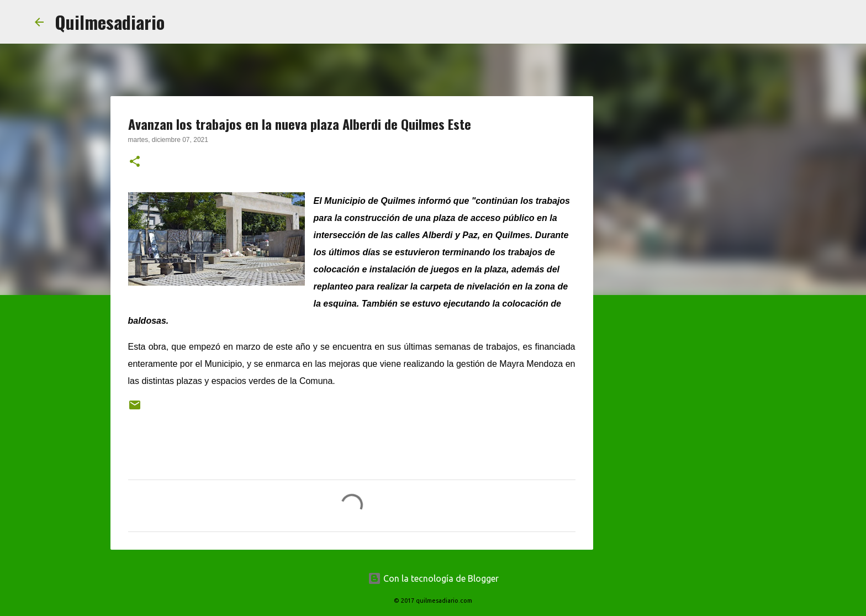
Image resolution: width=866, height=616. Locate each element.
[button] (135, 162)
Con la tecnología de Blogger (433, 578)
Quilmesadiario (110, 22)
